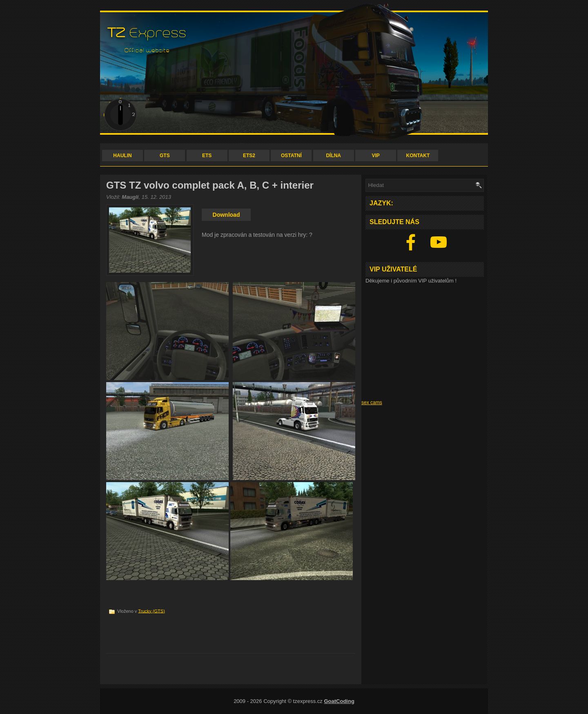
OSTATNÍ (291, 156)
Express (147, 33)
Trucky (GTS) (151, 611)
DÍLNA (333, 156)
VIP (375, 156)
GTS (165, 156)
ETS (207, 156)
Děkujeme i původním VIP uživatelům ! (411, 281)
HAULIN (122, 156)
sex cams (372, 403)
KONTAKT (418, 156)
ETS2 (249, 156)
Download (226, 215)
